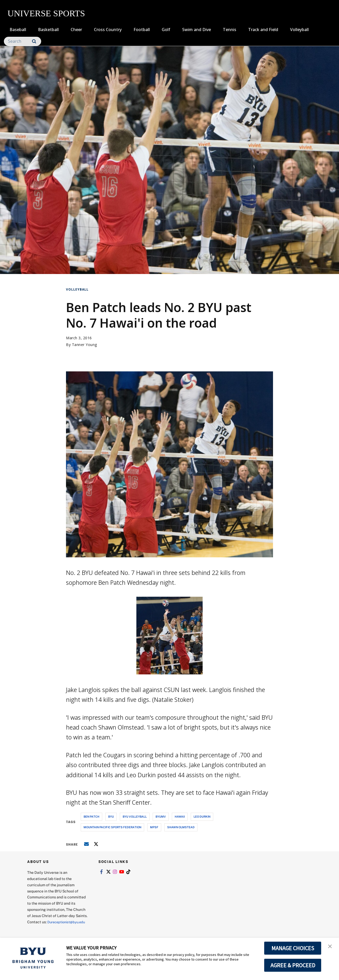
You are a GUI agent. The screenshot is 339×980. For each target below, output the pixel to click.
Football (142, 30)
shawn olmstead (181, 827)
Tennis (230, 30)
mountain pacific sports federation (112, 827)
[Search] (23, 41)
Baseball (18, 30)
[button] (330, 947)
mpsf (154, 827)
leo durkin (202, 816)
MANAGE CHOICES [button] (293, 948)
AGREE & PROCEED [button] (293, 965)
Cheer (76, 30)
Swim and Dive (197, 30)
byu (111, 816)
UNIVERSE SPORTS (46, 13)
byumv (161, 816)
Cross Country (108, 30)
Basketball (48, 30)
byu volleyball (135, 816)
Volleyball (299, 30)
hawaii (180, 816)
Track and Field (263, 30)
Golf (166, 30)
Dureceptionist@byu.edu (48, 928)
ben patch (91, 816)
